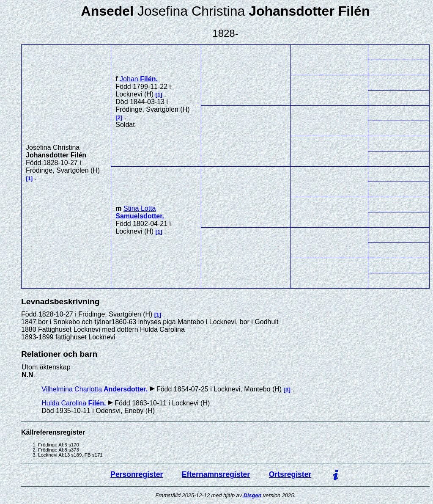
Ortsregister (290, 474)
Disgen (253, 495)
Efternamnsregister (216, 474)
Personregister (137, 474)
